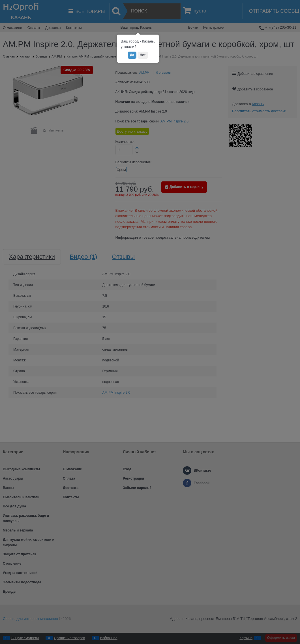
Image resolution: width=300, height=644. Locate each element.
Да (132, 55)
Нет (143, 55)
